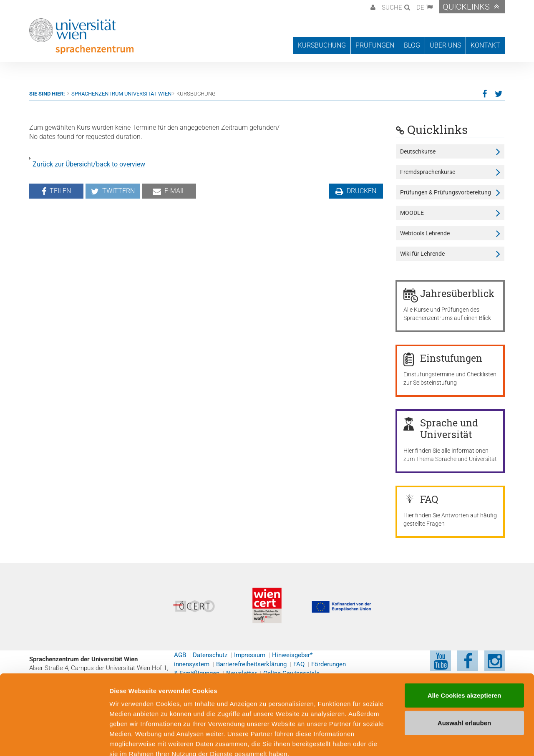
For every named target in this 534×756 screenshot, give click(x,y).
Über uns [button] (445, 45)
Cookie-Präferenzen (452, 740)
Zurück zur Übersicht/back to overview (89, 164)
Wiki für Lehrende (422, 254)
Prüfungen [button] (375, 45)
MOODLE (412, 213)
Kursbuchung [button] (322, 45)
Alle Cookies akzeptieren (465, 647)
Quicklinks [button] (466, 7)
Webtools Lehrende (425, 233)
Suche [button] (392, 8)
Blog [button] (412, 45)
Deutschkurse (418, 151)
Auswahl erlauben (464, 675)
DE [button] (420, 8)
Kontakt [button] (485, 45)
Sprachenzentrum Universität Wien (121, 94)
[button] (372, 7)
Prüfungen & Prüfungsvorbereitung (446, 192)
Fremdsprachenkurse (428, 172)
